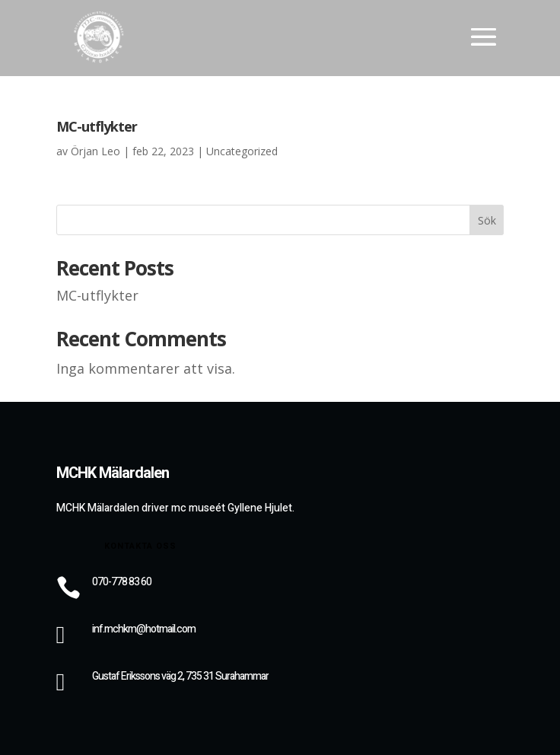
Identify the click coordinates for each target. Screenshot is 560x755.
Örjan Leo (95, 151)
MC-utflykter (97, 126)
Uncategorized (242, 151)
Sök (487, 220)
